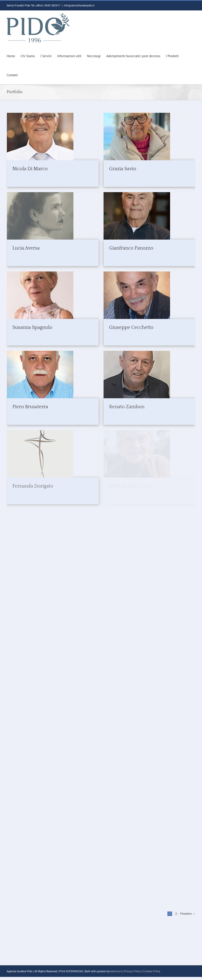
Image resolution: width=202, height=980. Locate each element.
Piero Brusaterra (30, 407)
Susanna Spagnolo (32, 327)
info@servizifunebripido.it (79, 6)
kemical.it (116, 971)
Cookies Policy (152, 971)
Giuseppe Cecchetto (131, 327)
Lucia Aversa (26, 248)
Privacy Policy (132, 971)
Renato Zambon (127, 407)
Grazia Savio (123, 169)
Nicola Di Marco (30, 169)
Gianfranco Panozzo (131, 248)
